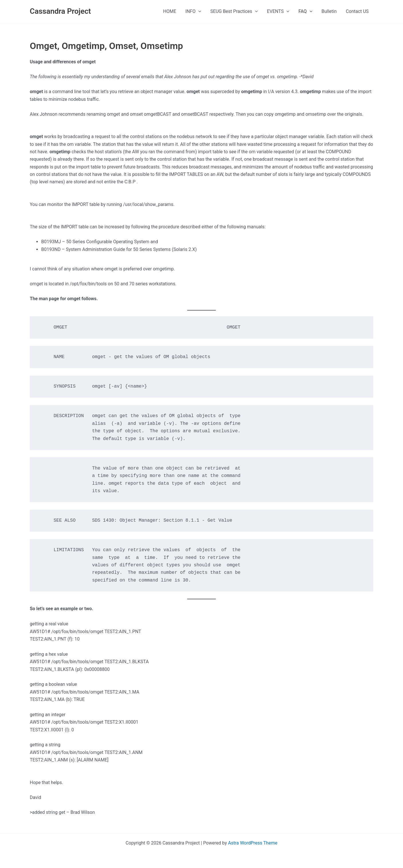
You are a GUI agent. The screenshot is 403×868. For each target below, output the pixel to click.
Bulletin (329, 11)
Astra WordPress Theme (253, 843)
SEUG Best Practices (234, 11)
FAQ (305, 11)
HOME (170, 11)
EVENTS (278, 11)
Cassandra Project (60, 11)
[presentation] (198, 11)
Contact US (357, 11)
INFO (193, 11)
